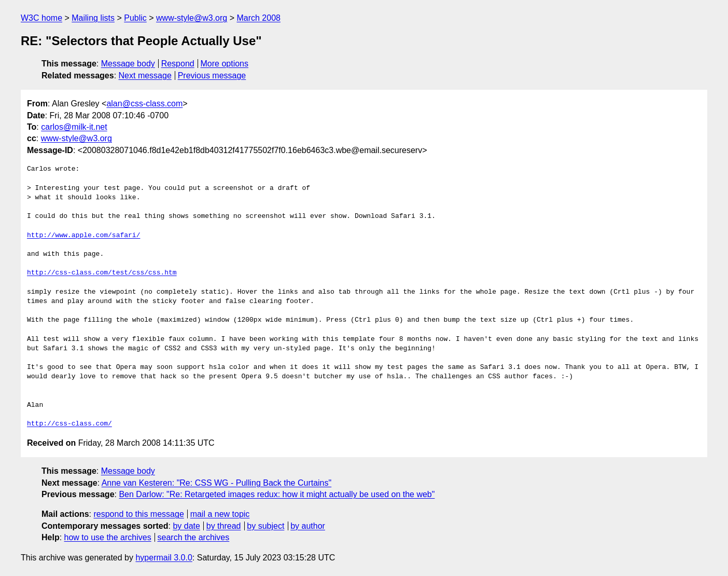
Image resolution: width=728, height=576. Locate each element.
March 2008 (258, 18)
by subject (265, 526)
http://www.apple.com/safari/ (83, 236)
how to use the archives (108, 537)
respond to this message (138, 514)
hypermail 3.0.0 (164, 558)
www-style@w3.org (192, 18)
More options (225, 64)
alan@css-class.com (144, 104)
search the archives (194, 537)
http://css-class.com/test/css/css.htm (102, 273)
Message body (128, 64)
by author (308, 526)
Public (135, 18)
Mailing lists (93, 18)
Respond (178, 64)
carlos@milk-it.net (74, 127)
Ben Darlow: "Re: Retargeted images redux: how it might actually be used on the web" (277, 494)
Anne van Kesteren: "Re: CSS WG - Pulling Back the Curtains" (217, 483)
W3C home (41, 18)
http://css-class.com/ (69, 424)
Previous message (212, 76)
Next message (145, 76)
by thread (224, 526)
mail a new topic (220, 514)
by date (186, 526)
